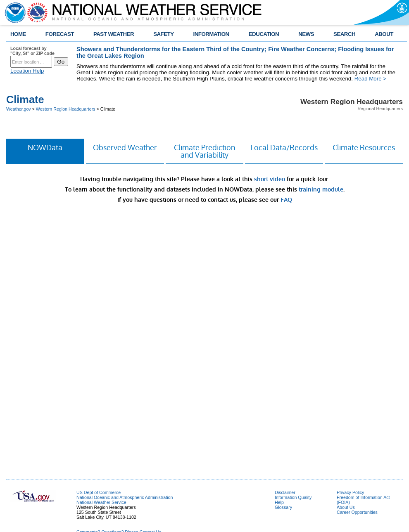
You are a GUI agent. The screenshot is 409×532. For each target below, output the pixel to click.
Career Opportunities (357, 512)
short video (270, 179)
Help (279, 502)
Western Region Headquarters (66, 109)
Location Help (27, 71)
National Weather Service (101, 502)
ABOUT (384, 34)
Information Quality (293, 497)
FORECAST (60, 34)
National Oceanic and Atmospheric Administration (125, 497)
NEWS (306, 34)
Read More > (370, 79)
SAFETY (163, 34)
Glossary (283, 507)
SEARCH (344, 34)
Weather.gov (19, 109)
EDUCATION (264, 34)
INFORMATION (211, 34)
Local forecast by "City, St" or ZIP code (32, 51)
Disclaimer (285, 492)
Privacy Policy (350, 492)
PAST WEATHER (114, 34)
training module (321, 189)
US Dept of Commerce (99, 492)
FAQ (286, 200)
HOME (18, 34)
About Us (346, 507)
